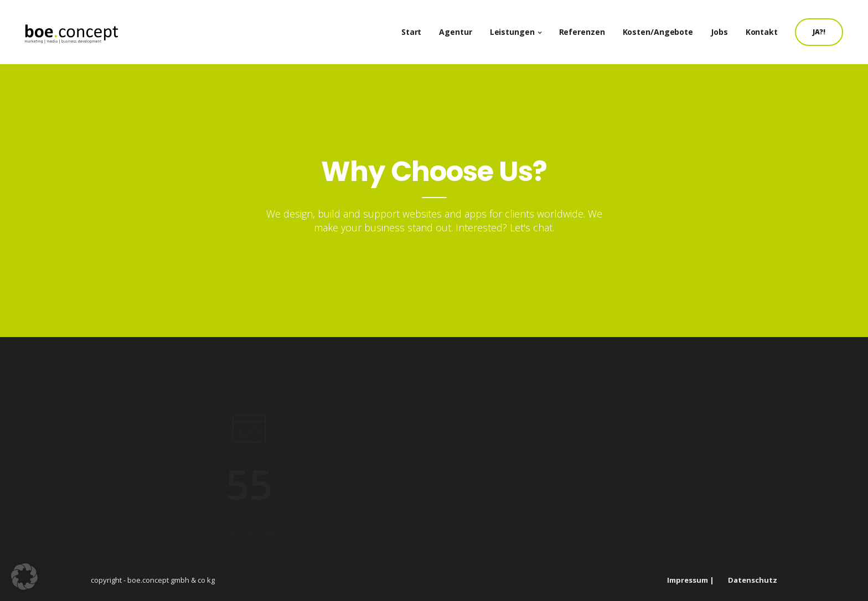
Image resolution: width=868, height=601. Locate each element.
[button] (24, 577)
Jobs (725, 27)
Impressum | (691, 580)
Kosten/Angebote (664, 27)
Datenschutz (753, 580)
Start (417, 27)
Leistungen (518, 27)
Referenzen (588, 27)
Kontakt (767, 27)
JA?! (825, 27)
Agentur (461, 27)
